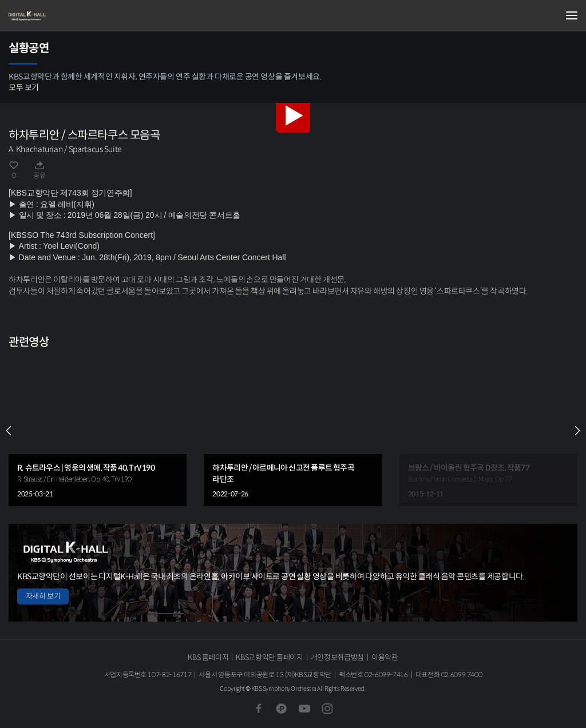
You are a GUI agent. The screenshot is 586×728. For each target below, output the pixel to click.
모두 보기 (24, 87)
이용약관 (385, 657)
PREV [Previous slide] (9, 431)
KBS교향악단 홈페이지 (269, 657)
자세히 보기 (43, 596)
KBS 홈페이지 (208, 657)
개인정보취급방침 (337, 657)
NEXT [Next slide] (577, 431)
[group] (98, 430)
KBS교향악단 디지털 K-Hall (66, 16)
